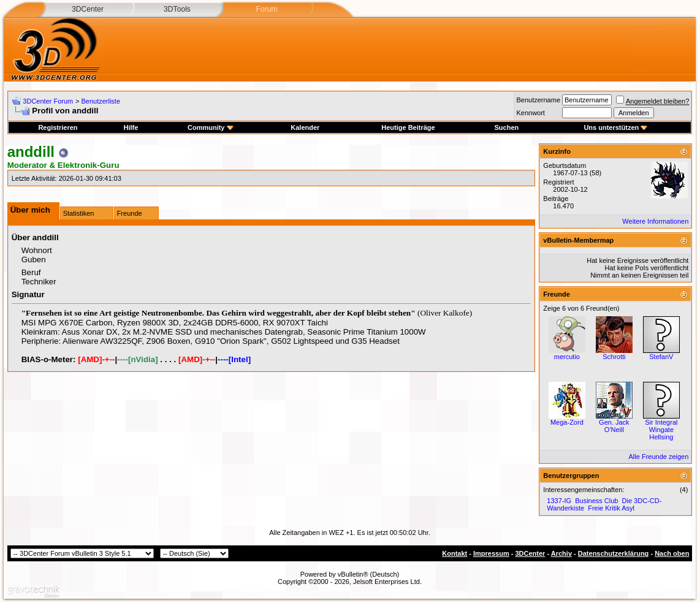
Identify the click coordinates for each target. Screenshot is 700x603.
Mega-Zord (567, 422)
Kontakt (455, 553)
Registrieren (58, 127)
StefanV (661, 357)
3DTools (177, 9)
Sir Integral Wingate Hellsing (661, 430)
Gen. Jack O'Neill (614, 426)
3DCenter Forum (48, 101)
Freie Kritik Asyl (611, 508)
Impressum (491, 553)
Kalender (305, 127)
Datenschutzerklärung (614, 553)
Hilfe (131, 127)
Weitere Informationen (655, 221)
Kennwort (530, 113)
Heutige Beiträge (408, 127)
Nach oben (672, 553)
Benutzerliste (101, 101)
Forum (266, 9)
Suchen (507, 127)
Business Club (596, 501)
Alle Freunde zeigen (659, 457)
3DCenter (88, 9)
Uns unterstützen (615, 127)
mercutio (567, 357)
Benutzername (538, 100)
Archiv (561, 553)
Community (211, 127)
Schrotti (614, 357)
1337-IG (559, 501)
